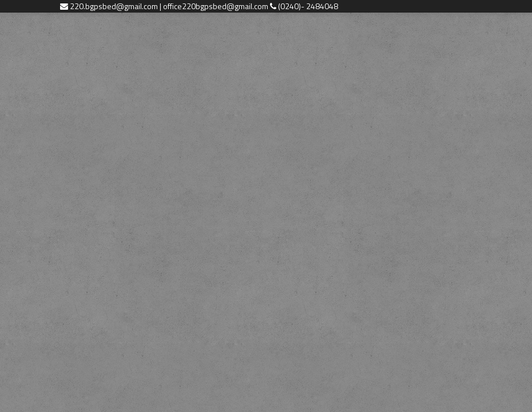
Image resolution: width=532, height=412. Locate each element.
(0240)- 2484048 (308, 6)
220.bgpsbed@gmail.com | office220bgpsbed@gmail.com (170, 6)
